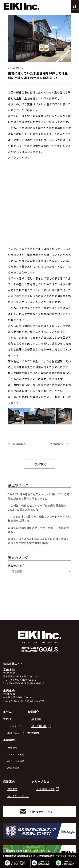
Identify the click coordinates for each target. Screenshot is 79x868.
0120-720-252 (29, 680)
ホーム (8, 712)
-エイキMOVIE (39, 726)
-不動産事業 (13, 768)
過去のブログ (16, 565)
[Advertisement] (39, 206)
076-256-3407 (16, 701)
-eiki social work (45, 789)
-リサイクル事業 (16, 761)
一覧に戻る (40, 464)
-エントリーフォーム (18, 796)
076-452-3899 (16, 683)
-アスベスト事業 (16, 754)
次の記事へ (57, 444)
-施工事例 (36, 719)
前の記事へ (19, 444)
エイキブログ (14, 726)
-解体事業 (12, 747)
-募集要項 (12, 789)
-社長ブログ (13, 733)
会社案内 (33, 733)
